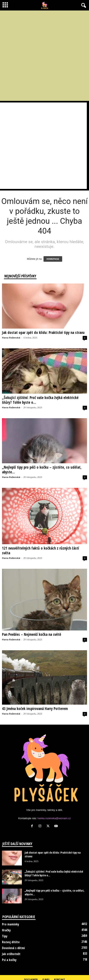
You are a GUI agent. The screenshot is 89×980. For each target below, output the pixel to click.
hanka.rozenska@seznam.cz (54, 818)
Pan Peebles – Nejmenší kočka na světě (32, 634)
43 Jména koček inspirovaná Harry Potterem (35, 709)
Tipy (5, 936)
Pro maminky (11, 924)
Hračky (6, 930)
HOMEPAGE (53, 259)
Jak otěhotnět (11, 954)
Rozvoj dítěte (11, 942)
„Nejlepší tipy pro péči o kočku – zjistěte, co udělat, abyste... (42, 470)
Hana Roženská (11, 338)
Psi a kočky (9, 960)
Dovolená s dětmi (13, 948)
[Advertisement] (43, 56)
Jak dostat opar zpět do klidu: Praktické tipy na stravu (43, 333)
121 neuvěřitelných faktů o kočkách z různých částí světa (41, 551)
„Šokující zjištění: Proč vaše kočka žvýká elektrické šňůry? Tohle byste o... (40, 400)
